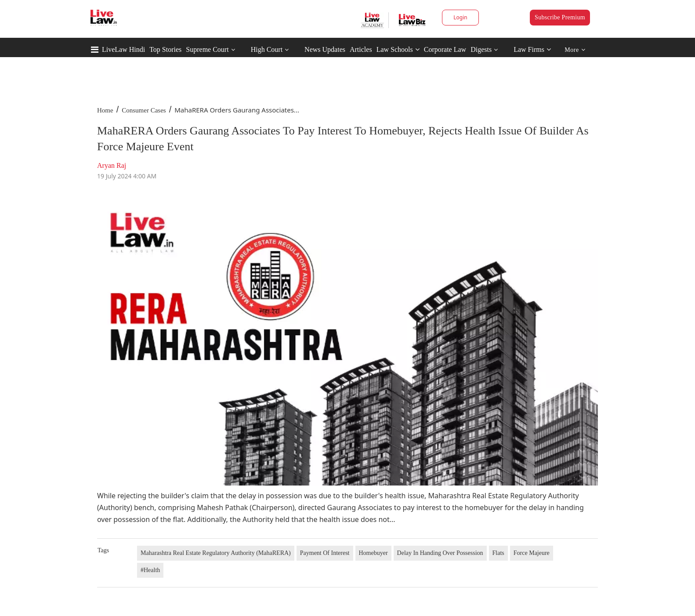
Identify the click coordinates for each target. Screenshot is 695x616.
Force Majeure (532, 553)
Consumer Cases (144, 110)
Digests (481, 49)
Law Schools (398, 49)
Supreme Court (207, 49)
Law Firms (532, 49)
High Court (267, 49)
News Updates (325, 49)
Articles (361, 49)
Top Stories (165, 49)
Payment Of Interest (325, 553)
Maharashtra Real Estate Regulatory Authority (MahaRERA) (216, 553)
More (575, 50)
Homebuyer (373, 553)
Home (105, 110)
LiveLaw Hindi (123, 49)
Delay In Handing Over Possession (440, 553)
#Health (150, 570)
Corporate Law (445, 49)
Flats (498, 553)
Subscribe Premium (560, 17)
